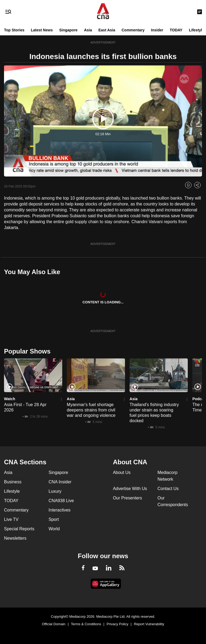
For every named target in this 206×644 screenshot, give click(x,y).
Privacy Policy (118, 624)
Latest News (42, 30)
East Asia (107, 30)
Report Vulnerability (149, 624)
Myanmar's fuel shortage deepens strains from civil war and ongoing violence (91, 410)
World (54, 529)
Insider (157, 30)
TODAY (176, 30)
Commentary (133, 30)
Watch (10, 399)
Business (13, 482)
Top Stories (14, 30)
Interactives (60, 510)
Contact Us (168, 489)
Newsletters (15, 538)
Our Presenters (127, 498)
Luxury (55, 491)
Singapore (68, 30)
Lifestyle (196, 30)
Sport (54, 519)
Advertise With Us (130, 489)
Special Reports (19, 529)
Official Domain (54, 624)
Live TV (11, 519)
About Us (122, 472)
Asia (88, 30)
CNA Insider (60, 482)
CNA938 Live (61, 501)
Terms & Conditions (86, 624)
